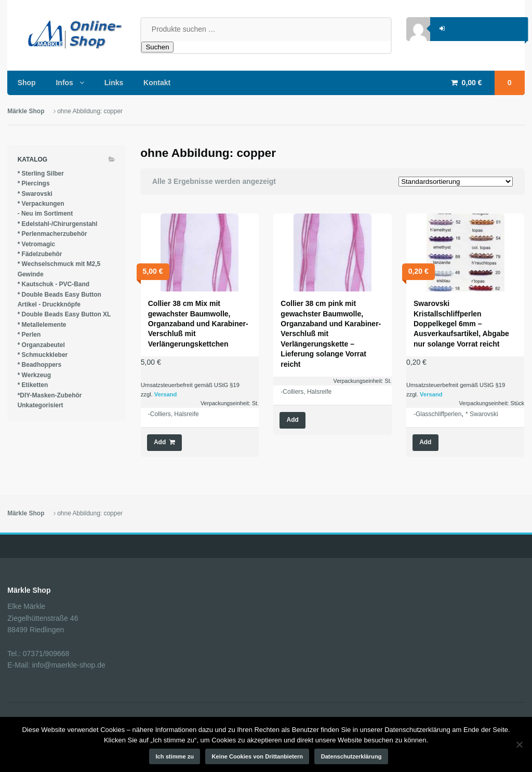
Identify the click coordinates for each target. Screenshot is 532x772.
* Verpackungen (41, 204)
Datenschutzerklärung (351, 756)
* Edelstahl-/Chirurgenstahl (58, 224)
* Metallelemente (42, 325)
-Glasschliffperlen (437, 414)
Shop (27, 83)
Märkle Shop (26, 111)
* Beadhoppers (40, 365)
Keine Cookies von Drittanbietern (258, 756)
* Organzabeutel (41, 345)
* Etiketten (33, 385)
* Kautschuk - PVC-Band (54, 284)
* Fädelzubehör (40, 254)
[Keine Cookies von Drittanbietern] (519, 744)
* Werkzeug (34, 375)
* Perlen (29, 335)
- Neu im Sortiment (45, 214)
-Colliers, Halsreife (174, 414)
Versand (166, 394)
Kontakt (157, 83)
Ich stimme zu (175, 756)
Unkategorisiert (41, 405)
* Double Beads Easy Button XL (64, 314)
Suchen (157, 47)
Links (114, 83)
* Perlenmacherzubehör (52, 234)
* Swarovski (482, 414)
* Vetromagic (37, 244)
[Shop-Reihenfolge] (456, 182)
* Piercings (34, 183)
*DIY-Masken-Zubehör (50, 395)
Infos (64, 83)
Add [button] (160, 442)
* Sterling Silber (41, 174)
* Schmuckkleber (43, 355)
